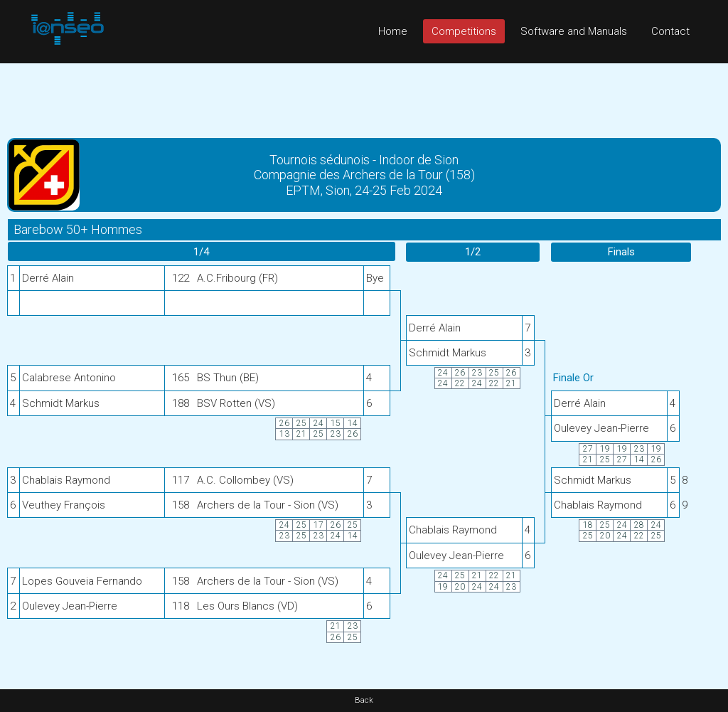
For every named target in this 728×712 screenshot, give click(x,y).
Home (393, 31)
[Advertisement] (364, 95)
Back (364, 700)
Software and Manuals (574, 31)
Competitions (464, 31)
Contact (670, 31)
